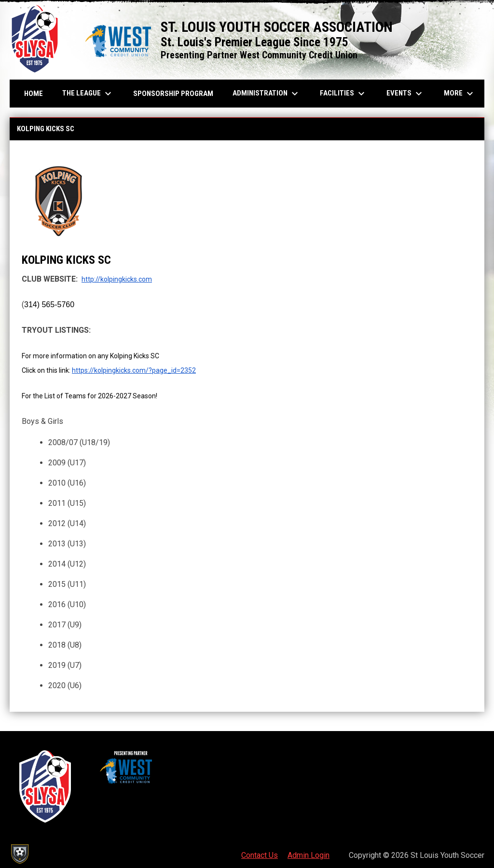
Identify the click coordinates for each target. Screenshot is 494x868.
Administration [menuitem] (267, 94)
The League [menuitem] (88, 94)
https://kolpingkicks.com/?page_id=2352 (134, 370)
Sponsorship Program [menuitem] (177, 93)
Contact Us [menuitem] (260, 855)
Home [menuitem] (34, 94)
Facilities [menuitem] (343, 94)
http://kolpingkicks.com (117, 279)
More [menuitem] (460, 94)
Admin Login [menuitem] (309, 855)
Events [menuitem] (405, 94)
